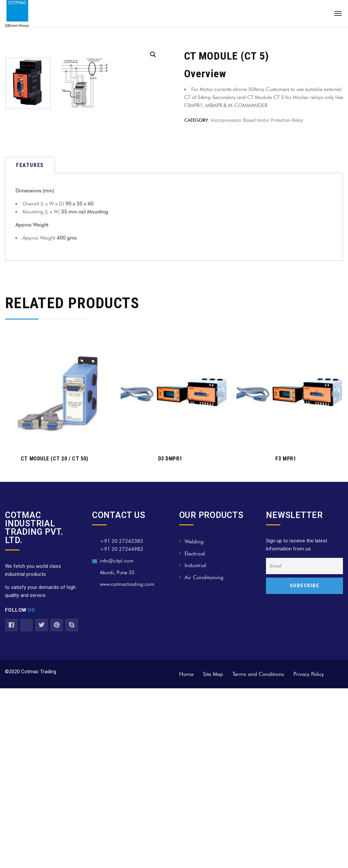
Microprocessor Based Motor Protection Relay (257, 120)
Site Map (213, 777)
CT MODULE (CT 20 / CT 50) (55, 562)
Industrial (195, 669)
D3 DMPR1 (170, 562)
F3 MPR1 (286, 562)
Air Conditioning (204, 680)
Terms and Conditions (258, 777)
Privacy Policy (309, 777)
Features (30, 269)
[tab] (30, 269)
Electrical (195, 657)
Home (186, 777)
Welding (194, 645)
